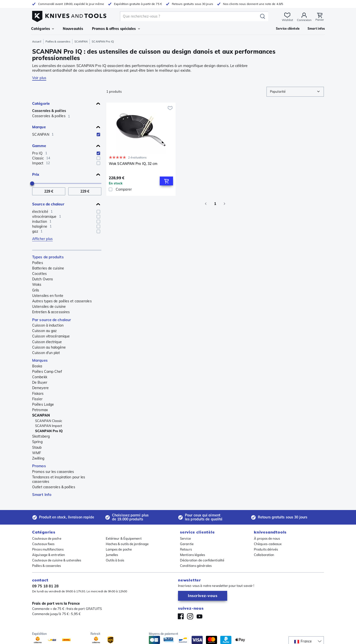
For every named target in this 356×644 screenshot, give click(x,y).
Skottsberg (41, 436)
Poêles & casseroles (58, 42)
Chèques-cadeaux (268, 544)
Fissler (37, 399)
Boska (37, 366)
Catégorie (41, 103)
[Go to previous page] (206, 204)
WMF (37, 453)
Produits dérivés (266, 549)
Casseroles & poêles (49, 111)
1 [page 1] (215, 204)
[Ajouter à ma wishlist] (170, 108)
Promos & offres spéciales (116, 29)
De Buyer (40, 382)
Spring (37, 442)
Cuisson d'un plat (46, 353)
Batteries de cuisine (48, 268)
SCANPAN (81, 42)
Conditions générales (196, 566)
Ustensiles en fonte (48, 296)
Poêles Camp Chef (47, 372)
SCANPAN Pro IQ (49, 431)
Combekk (40, 377)
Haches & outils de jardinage (127, 544)
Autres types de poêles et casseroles (62, 301)
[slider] (32, 183)
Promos (39, 466)
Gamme (39, 146)
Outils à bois (115, 560)
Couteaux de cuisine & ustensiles (57, 560)
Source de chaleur (48, 204)
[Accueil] (69, 15)
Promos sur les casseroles (53, 472)
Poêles (38, 263)
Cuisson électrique (47, 342)
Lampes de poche (119, 549)
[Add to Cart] (166, 181)
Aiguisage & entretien (49, 555)
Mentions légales (193, 555)
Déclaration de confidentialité (202, 560)
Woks (37, 285)
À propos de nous (267, 538)
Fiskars (38, 394)
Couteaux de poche (47, 538)
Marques (40, 360)
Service (185, 538)
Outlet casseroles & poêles (54, 487)
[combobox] (295, 92)
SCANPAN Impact (49, 426)
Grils (36, 290)
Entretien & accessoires (51, 312)
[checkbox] (98, 134)
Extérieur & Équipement (124, 538)
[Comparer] (141, 189)
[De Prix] (49, 191)
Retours (186, 549)
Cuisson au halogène (49, 347)
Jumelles (112, 555)
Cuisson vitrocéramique (51, 336)
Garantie (187, 544)
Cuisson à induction (48, 325)
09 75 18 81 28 (45, 586)
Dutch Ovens (43, 279)
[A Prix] (85, 191)
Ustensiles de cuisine (49, 307)
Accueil (37, 42)
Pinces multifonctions (48, 549)
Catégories (43, 29)
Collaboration (264, 555)
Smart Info (42, 495)
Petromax (40, 410)
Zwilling (38, 458)
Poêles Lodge (43, 404)
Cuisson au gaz (44, 331)
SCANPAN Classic (49, 421)
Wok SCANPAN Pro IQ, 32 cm (133, 164)
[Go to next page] (224, 204)
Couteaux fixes (43, 544)
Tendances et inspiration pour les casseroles (59, 479)
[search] (190, 16)
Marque (39, 127)
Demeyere (40, 388)
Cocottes (39, 274)
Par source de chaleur (52, 320)
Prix (36, 174)
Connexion (304, 20)
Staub (37, 447)
